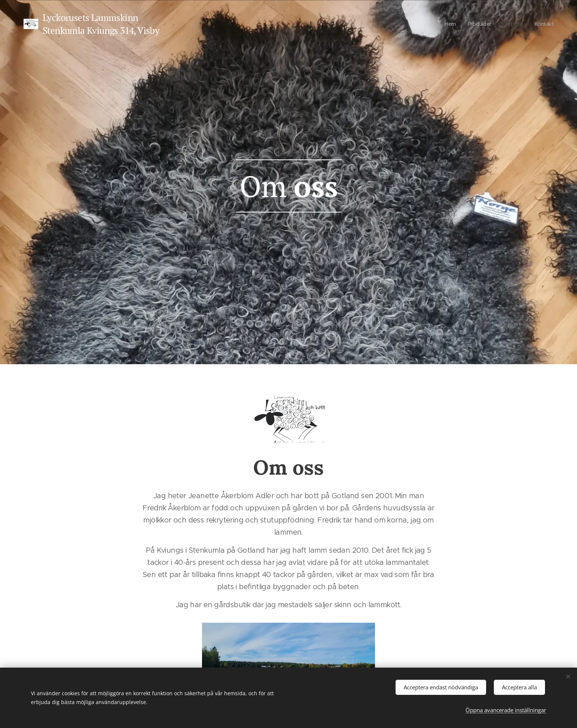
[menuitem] (448, 24)
